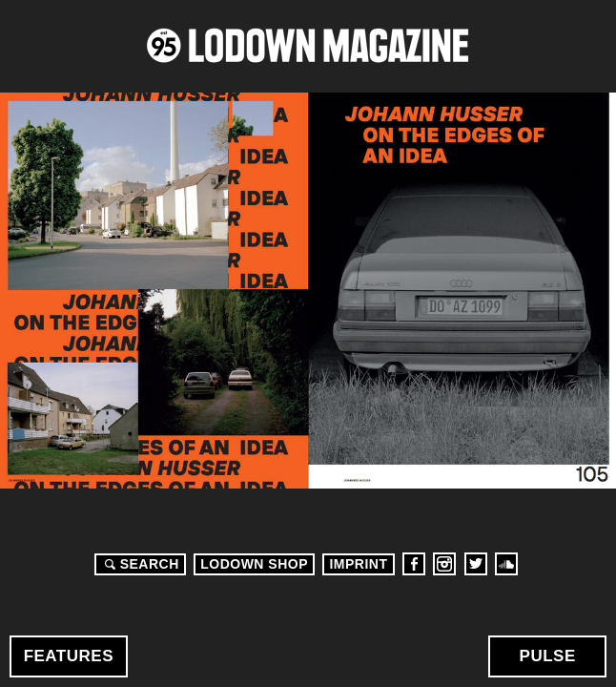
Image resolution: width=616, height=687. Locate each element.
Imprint (358, 564)
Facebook (414, 564)
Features (69, 656)
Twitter (476, 564)
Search (139, 564)
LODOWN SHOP (254, 564)
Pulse (548, 656)
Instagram (444, 564)
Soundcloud (506, 564)
